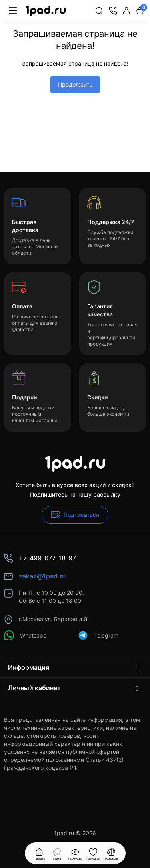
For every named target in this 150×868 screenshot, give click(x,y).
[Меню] (13, 11)
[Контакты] (113, 11)
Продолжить (75, 84)
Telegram (98, 635)
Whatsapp (25, 635)
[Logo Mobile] (46, 11)
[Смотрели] (57, 853)
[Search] (99, 11)
